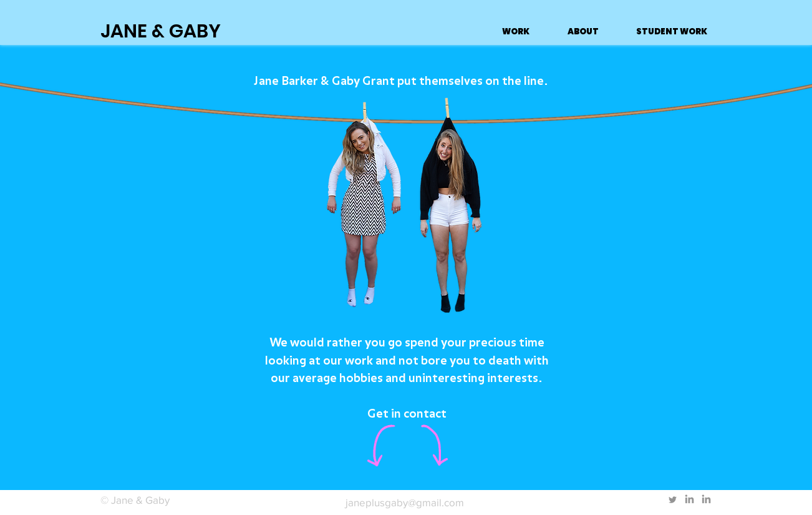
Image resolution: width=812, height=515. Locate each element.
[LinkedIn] (689, 500)
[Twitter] (673, 500)
